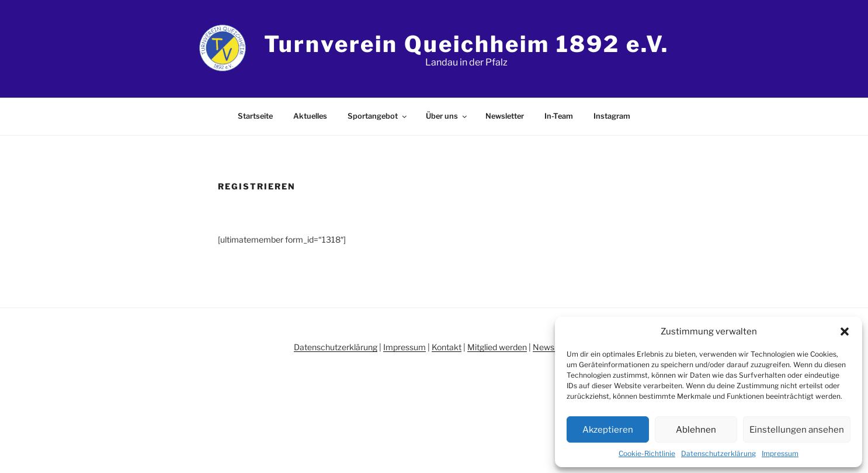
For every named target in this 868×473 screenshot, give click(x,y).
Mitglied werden (497, 347)
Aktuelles (310, 116)
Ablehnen (696, 430)
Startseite (255, 116)
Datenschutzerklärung (718, 453)
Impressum (780, 453)
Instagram (612, 116)
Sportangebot (378, 116)
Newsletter (505, 116)
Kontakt (447, 347)
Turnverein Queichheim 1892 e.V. (466, 44)
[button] (845, 332)
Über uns (447, 116)
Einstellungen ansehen (797, 430)
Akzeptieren (608, 430)
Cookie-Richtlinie (647, 453)
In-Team (559, 116)
